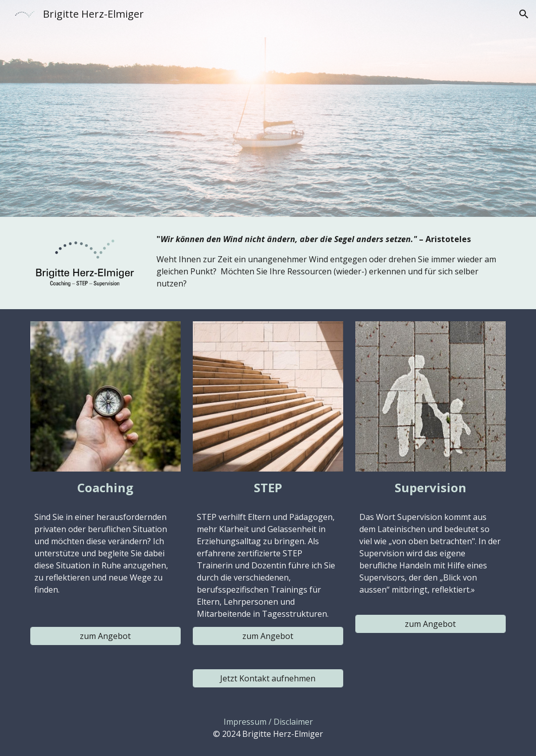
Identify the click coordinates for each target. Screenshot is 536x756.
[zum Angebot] (105, 636)
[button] (524, 14)
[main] (329, 261)
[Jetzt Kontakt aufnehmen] (268, 678)
